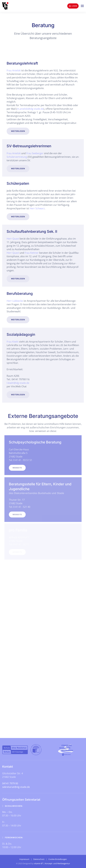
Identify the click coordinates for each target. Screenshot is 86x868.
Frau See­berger (35, 153)
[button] (82, 6)
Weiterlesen (18, 131)
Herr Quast (13, 238)
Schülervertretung (17, 156)
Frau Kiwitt (13, 341)
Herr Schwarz (37, 208)
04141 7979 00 (10, 783)
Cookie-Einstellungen (58, 859)
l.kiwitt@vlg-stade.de (18, 382)
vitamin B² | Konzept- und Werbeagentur (52, 863)
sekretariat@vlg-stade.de (16, 787)
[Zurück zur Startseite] (5, 6)
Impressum (24, 859)
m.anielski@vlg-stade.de (30, 109)
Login (73, 6)
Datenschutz (39, 859)
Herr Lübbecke (15, 300)
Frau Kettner (32, 252)
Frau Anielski (14, 70)
